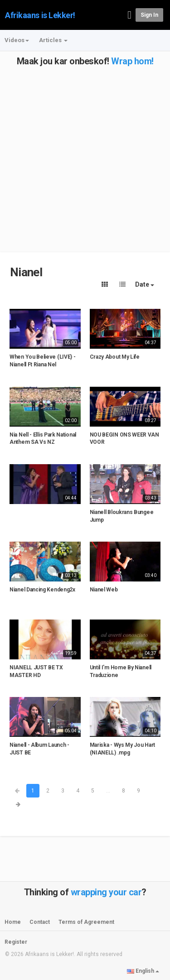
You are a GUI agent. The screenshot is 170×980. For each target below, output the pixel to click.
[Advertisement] (85, 151)
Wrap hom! (132, 61)
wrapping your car (106, 892)
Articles (53, 40)
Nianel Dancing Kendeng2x (42, 590)
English (143, 971)
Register (16, 942)
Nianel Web (104, 590)
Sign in (149, 15)
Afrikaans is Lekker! (40, 15)
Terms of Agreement (86, 922)
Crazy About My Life (115, 357)
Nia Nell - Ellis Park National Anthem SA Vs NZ (43, 439)
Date (145, 284)
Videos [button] (17, 40)
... (108, 791)
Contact (40, 922)
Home (13, 922)
